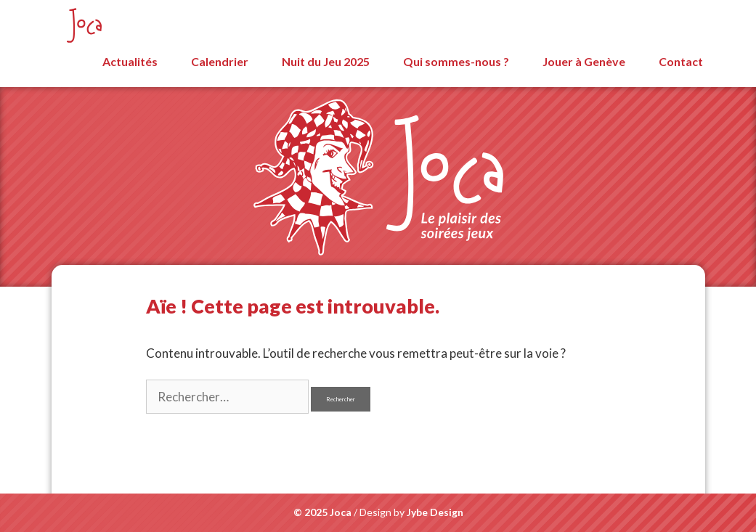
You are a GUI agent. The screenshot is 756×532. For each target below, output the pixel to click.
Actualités (130, 61)
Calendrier (220, 61)
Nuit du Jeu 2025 (326, 61)
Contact (681, 61)
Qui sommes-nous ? (456, 61)
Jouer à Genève (584, 61)
